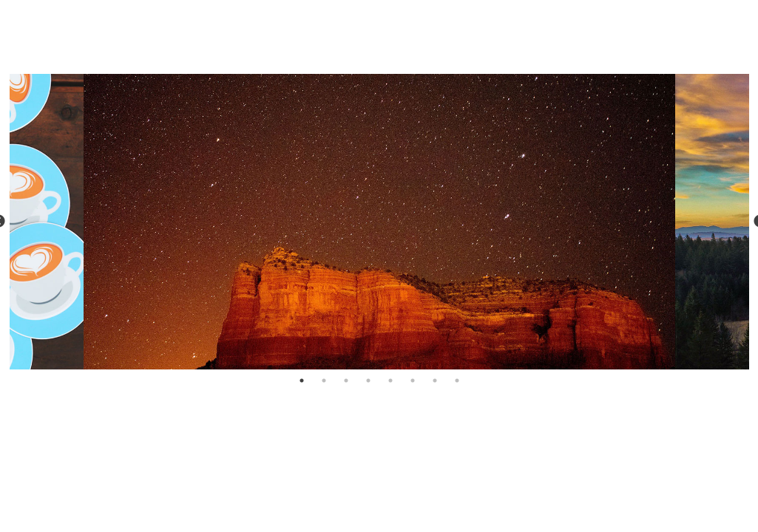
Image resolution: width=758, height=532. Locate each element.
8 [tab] (457, 381)
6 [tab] (413, 381)
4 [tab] (368, 381)
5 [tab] (390, 381)
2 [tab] (324, 381)
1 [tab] (302, 381)
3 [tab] (346, 381)
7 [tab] (435, 381)
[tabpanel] (379, 222)
